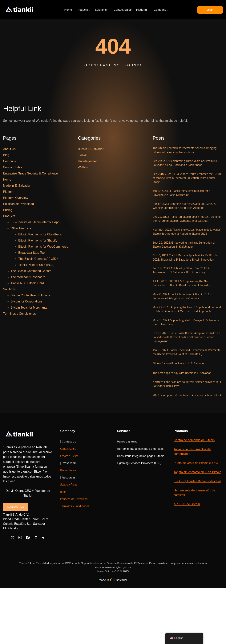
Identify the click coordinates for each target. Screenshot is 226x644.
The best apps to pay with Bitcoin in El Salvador (187, 437)
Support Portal (108, 555)
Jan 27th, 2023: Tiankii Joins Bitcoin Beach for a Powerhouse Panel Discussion (187, 204)
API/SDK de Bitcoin (196, 593)
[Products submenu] (89, 10)
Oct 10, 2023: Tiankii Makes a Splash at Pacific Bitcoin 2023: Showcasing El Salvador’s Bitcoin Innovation (187, 293)
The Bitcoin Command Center (31, 271)
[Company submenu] (167, 10)
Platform (9, 192)
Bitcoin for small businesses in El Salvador (183, 428)
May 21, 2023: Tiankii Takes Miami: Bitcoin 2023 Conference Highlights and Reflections (188, 343)
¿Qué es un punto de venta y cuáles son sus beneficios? (185, 463)
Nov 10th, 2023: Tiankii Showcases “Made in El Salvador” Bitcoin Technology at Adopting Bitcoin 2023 (188, 259)
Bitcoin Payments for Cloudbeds (40, 234)
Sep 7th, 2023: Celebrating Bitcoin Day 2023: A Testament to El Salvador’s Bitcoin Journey (187, 310)
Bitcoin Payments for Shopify (38, 240)
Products (9, 216)
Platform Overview (16, 198)
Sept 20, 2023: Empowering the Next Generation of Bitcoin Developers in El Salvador (187, 276)
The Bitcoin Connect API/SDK (38, 259)
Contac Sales (107, 519)
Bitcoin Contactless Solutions (30, 295)
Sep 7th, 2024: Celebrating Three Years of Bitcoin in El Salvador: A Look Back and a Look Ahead (187, 168)
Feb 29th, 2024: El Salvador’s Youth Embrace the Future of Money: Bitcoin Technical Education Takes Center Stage (186, 187)
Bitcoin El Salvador (91, 149)
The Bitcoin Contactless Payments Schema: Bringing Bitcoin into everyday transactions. (184, 151)
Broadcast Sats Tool (32, 253)
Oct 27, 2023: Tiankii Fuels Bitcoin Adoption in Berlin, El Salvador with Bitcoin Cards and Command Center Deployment (186, 394)
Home (7, 180)
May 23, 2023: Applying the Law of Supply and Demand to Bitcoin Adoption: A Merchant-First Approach (186, 360)
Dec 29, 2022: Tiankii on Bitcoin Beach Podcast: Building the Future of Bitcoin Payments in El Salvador (187, 240)
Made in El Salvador (17, 186)
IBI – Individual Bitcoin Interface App (35, 222)
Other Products (21, 228)
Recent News (107, 541)
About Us (9, 149)
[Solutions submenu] (108, 10)
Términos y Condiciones (19, 314)
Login (210, 10)
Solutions (9, 289)
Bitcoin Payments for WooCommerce (43, 247)
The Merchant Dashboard (28, 277)
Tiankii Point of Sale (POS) (36, 265)
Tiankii (82, 155)
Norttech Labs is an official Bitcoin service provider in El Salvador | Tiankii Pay (183, 449)
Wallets (83, 167)
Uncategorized (88, 161)
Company (10, 161)
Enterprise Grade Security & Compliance (30, 173)
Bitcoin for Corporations (27, 301)
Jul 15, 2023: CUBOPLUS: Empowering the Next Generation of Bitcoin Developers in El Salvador (184, 327)
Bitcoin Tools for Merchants (29, 308)
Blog (6, 155)
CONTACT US (16, 558)
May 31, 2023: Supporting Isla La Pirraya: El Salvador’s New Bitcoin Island (185, 377)
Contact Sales (13, 167)
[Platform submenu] (148, 10)
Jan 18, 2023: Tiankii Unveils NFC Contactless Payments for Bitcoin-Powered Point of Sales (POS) (186, 413)
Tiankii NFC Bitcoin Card (27, 283)
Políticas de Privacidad (18, 204)
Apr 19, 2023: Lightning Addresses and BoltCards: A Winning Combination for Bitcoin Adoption (185, 221)
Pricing (8, 210)
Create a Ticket (108, 526)
